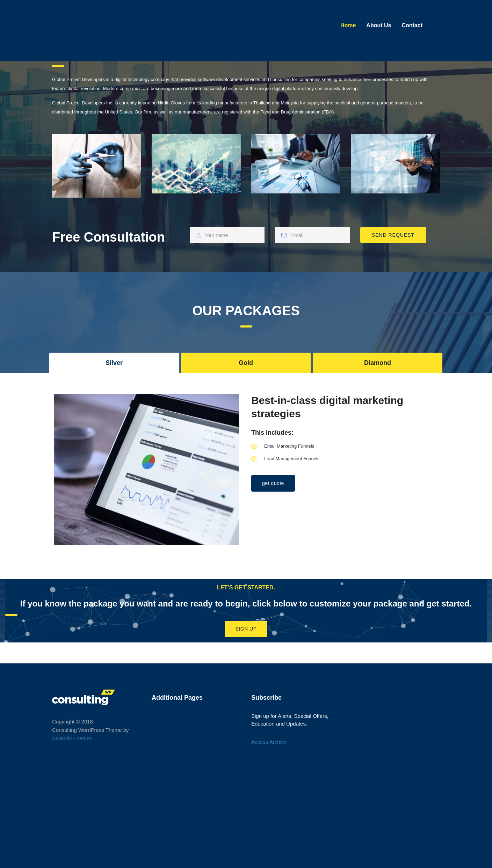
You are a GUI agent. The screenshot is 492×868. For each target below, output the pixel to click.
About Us (379, 25)
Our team (163, 810)
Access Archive (269, 742)
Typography (165, 769)
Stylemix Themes (72, 738)
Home (348, 25)
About (158, 715)
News (158, 729)
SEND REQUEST (393, 235)
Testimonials (166, 756)
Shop (158, 823)
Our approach (163, 840)
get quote (273, 483)
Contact (412, 25)
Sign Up (246, 629)
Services (162, 783)
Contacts (162, 742)
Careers (161, 796)
